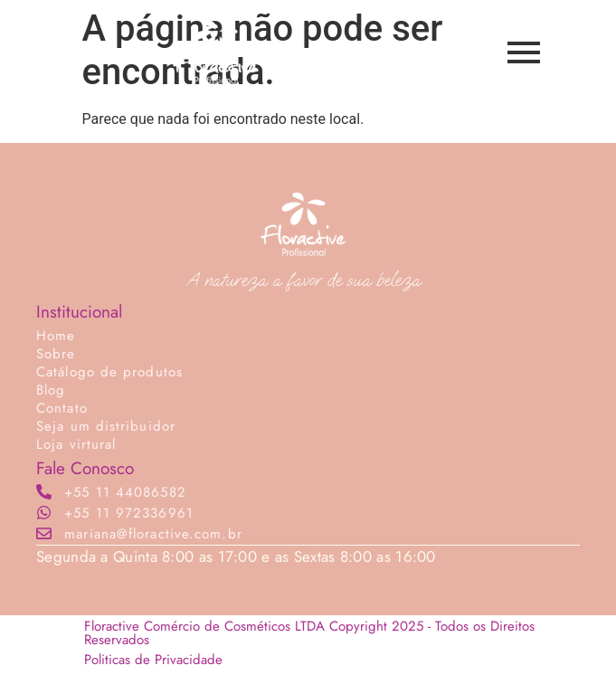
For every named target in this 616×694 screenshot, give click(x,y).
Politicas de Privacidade (153, 660)
